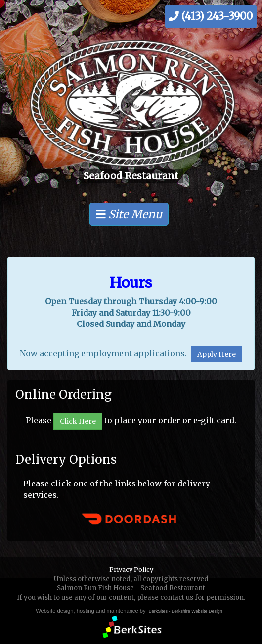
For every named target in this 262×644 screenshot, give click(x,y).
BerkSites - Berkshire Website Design (186, 611)
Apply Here (217, 354)
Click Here (78, 421)
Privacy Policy (131, 569)
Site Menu (129, 214)
